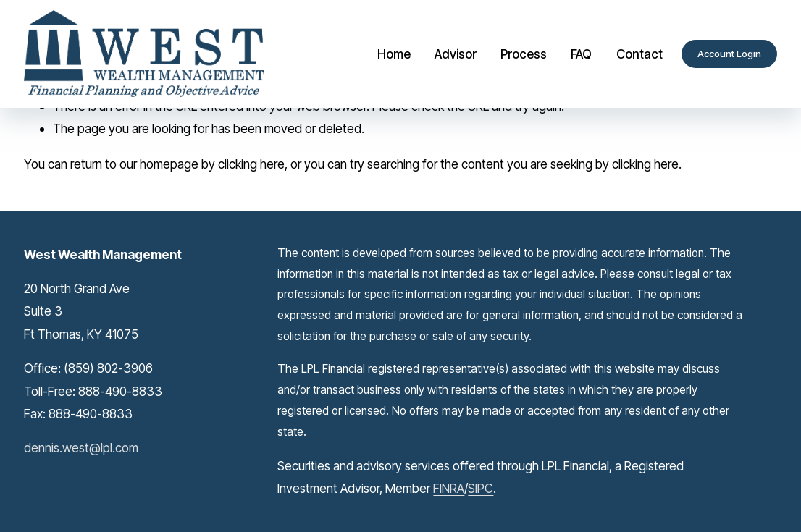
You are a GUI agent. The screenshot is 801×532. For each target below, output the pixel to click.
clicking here (251, 164)
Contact (639, 54)
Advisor (456, 54)
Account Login (729, 54)
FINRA (449, 488)
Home (394, 54)
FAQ (581, 54)
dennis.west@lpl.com (81, 448)
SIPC (481, 488)
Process (524, 54)
